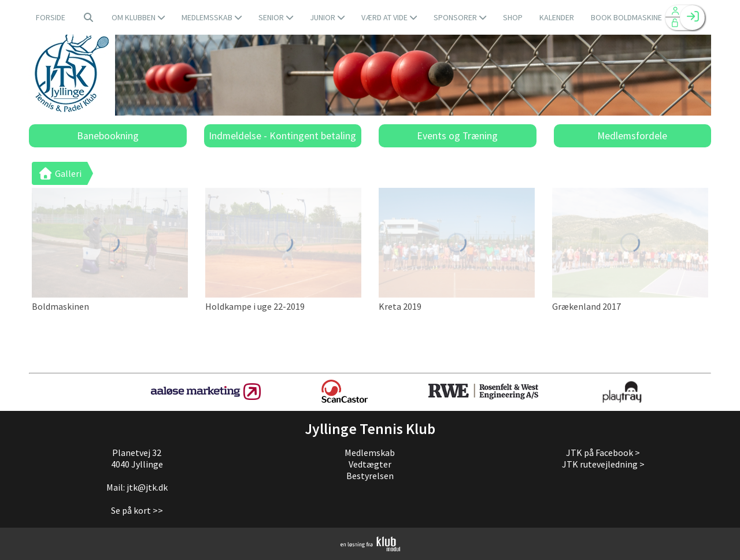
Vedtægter (370, 464)
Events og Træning (457, 136)
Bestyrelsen (370, 476)
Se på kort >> (137, 510)
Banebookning (108, 136)
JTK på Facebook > (603, 453)
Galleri (60, 173)
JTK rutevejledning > (603, 464)
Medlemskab (370, 453)
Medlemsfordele (632, 136)
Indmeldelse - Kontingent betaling (282, 136)
